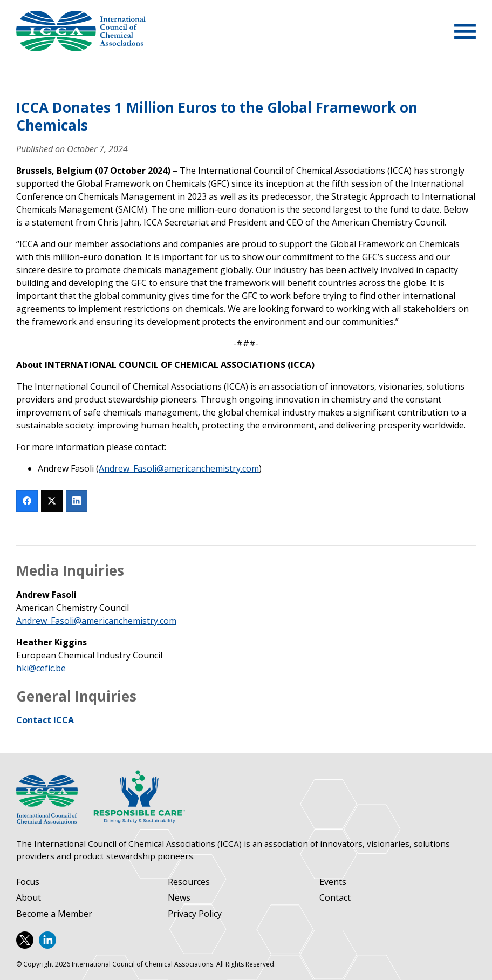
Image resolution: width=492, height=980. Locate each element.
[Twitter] (52, 501)
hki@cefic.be (41, 668)
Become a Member (54, 914)
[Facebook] (27, 501)
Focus (28, 882)
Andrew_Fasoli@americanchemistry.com (179, 468)
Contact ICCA (45, 720)
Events (333, 882)
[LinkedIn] (77, 501)
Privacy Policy (195, 914)
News (179, 898)
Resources (189, 882)
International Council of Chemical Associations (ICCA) (81, 31)
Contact (335, 898)
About (29, 898)
